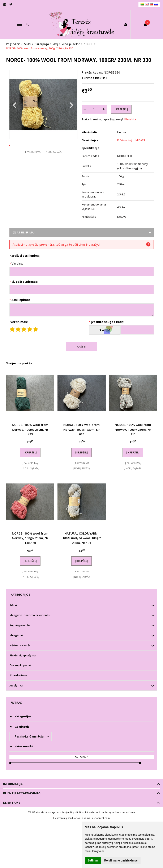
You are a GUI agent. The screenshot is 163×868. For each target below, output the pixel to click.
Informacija (13, 784)
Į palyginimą (33, 164)
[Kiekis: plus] (104, 109)
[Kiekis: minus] (85, 109)
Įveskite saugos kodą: (108, 322)
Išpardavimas (18, 675)
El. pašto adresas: (25, 282)
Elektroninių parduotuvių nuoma (72, 818)
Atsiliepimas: (21, 300)
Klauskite (130, 119)
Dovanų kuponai (20, 665)
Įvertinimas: (19, 322)
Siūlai (13, 605)
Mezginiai (16, 635)
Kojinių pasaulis (20, 625)
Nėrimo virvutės (20, 645)
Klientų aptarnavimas (22, 793)
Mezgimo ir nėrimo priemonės (29, 615)
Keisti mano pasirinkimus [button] (121, 860)
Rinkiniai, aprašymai (23, 655)
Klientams (12, 803)
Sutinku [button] (93, 860)
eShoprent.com (101, 818)
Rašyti (81, 346)
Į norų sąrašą (53, 164)
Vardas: (17, 263)
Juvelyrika (16, 685)
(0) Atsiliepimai (24, 232)
